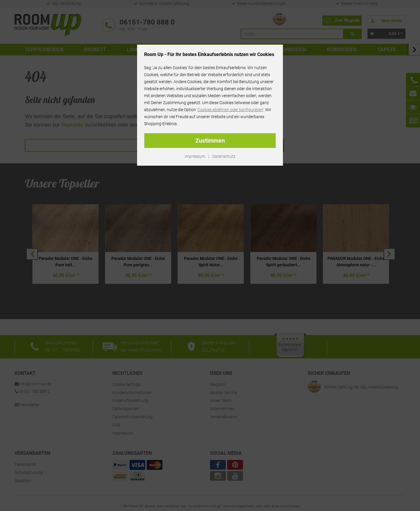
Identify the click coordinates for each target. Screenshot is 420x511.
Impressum (195, 156)
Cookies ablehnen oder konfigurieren (230, 110)
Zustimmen (210, 141)
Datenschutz (224, 156)
